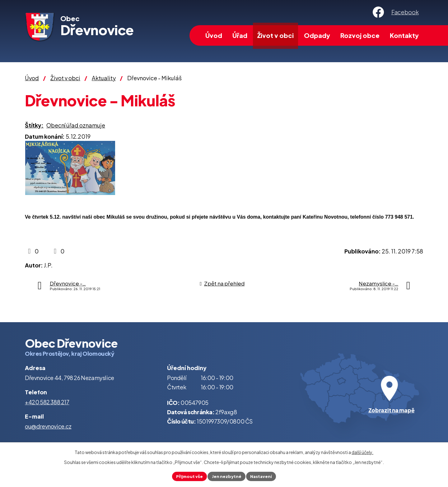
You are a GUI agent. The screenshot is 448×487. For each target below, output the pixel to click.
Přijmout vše (188, 476)
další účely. (362, 452)
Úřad (240, 35)
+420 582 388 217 (47, 402)
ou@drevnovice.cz (48, 426)
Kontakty (404, 35)
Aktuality (104, 78)
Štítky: (34, 125)
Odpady (317, 35)
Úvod (214, 35)
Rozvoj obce (360, 35)
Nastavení (262, 476)
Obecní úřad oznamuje (76, 125)
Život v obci (275, 35)
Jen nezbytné (226, 476)
